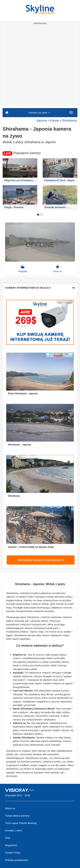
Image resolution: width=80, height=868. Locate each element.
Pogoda (23, 269)
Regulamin (11, 845)
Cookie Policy (13, 853)
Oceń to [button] (57, 269)
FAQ (8, 838)
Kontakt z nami (13, 830)
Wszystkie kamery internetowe (41, 560)
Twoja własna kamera (17, 816)
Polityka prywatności (17, 860)
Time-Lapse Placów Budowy (21, 823)
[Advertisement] (40, 66)
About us (10, 808)
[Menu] (71, 112)
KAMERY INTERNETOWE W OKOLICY (40, 288)
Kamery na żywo (39, 113)
